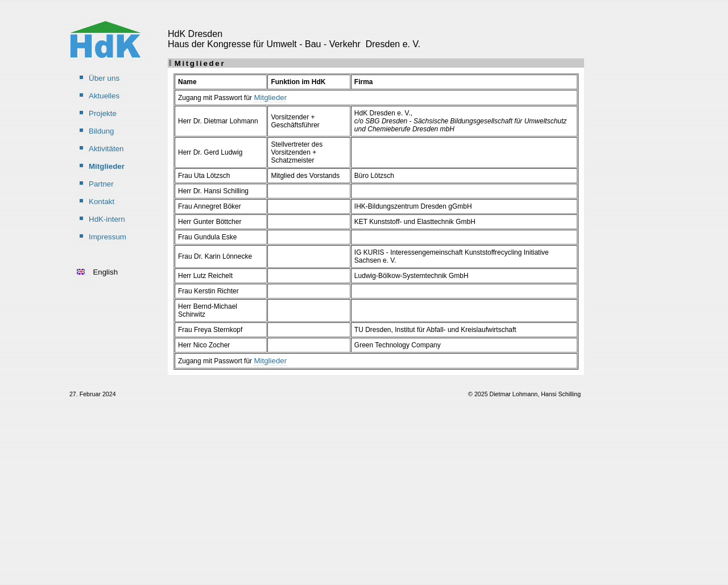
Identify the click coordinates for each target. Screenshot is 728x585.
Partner (101, 184)
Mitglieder (107, 166)
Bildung (101, 131)
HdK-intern (107, 219)
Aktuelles (104, 96)
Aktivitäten (106, 149)
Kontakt (102, 202)
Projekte (103, 113)
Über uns (104, 78)
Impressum (107, 237)
